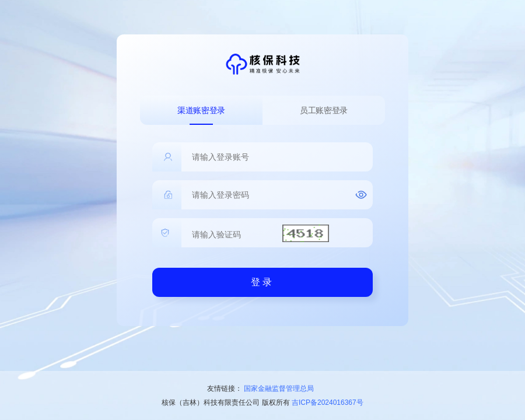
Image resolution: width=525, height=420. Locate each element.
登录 (262, 282)
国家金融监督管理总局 (279, 388)
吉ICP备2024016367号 (328, 402)
